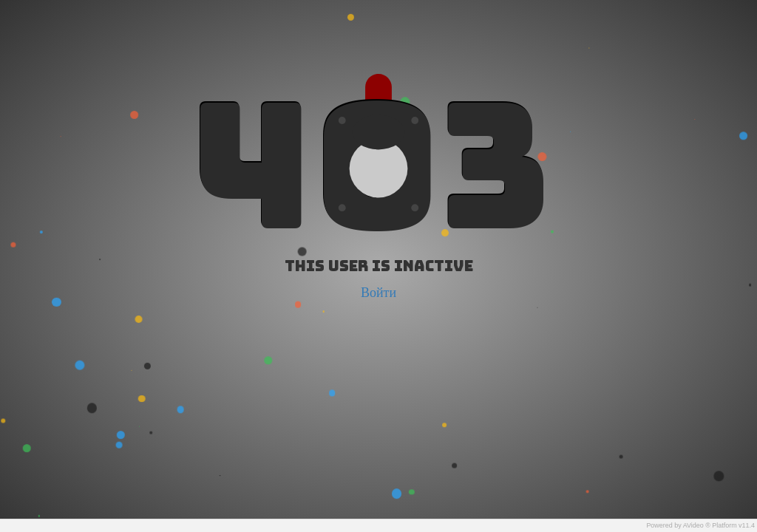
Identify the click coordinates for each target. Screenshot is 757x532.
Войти (378, 292)
